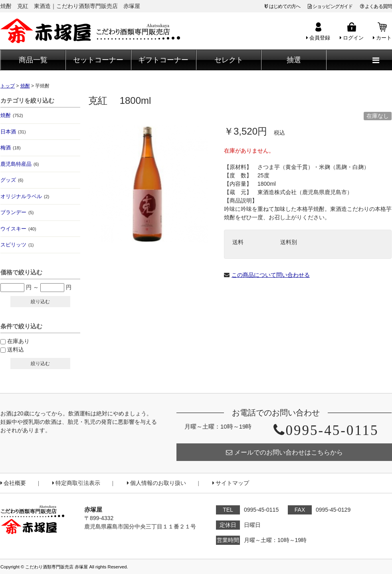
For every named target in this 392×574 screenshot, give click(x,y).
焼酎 (12, 115)
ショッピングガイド (330, 6)
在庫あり (18, 341)
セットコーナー (98, 60)
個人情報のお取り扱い (156, 483)
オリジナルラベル (25, 196)
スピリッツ (17, 245)
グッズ (12, 180)
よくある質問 (376, 6)
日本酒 (13, 132)
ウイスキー (18, 229)
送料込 (16, 350)
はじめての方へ (285, 6)
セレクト (229, 60)
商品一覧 (33, 60)
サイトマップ (231, 483)
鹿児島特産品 (20, 164)
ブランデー (17, 212)
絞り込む (40, 302)
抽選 (294, 60)
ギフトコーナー (163, 60)
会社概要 (13, 483)
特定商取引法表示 (76, 483)
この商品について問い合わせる (271, 275)
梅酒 (11, 148)
